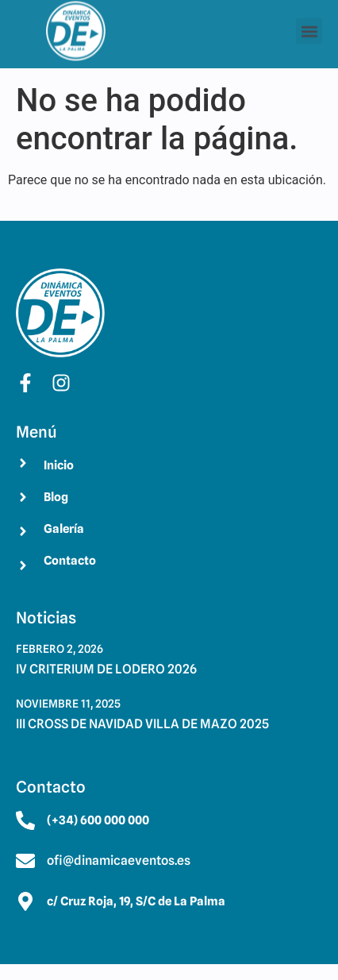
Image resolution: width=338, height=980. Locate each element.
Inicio (59, 465)
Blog (56, 497)
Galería (64, 529)
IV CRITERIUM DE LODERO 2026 (106, 669)
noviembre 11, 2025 (68, 704)
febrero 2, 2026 (60, 649)
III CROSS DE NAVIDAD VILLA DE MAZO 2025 (142, 724)
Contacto (70, 561)
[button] (309, 28)
